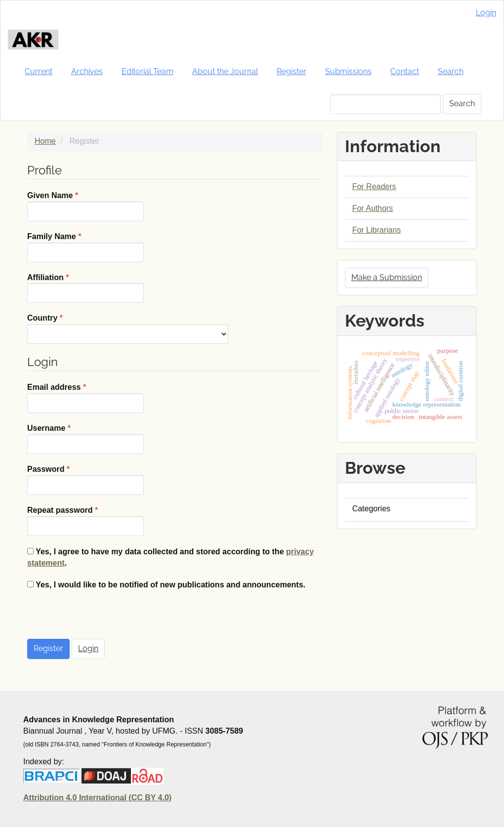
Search (451, 71)
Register (292, 71)
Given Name (85, 206)
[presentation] (102, 620)
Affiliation (85, 288)
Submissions (348, 71)
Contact (405, 71)
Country (128, 328)
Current (39, 71)
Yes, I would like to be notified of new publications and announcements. (166, 585)
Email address (85, 397)
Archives (87, 71)
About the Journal (225, 71)
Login (486, 13)
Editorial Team (147, 71)
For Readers (374, 186)
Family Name (85, 247)
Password (85, 479)
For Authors (373, 208)
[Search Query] (385, 104)
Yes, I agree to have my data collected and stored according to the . (170, 557)
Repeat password (85, 520)
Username (85, 438)
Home (45, 141)
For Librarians (377, 230)
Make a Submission (387, 277)
